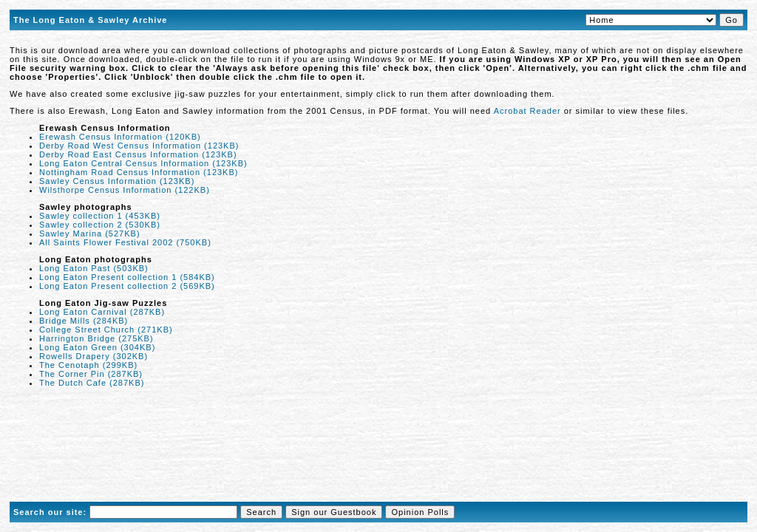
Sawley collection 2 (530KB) (100, 225)
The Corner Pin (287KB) (91, 374)
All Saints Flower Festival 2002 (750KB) (125, 242)
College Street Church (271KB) (106, 330)
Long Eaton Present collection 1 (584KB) (127, 277)
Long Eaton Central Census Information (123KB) (143, 163)
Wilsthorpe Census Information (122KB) (125, 190)
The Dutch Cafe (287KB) (92, 383)
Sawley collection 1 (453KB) (100, 216)
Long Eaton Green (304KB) (97, 347)
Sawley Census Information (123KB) (117, 181)
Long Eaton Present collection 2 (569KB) (127, 286)
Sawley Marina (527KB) (90, 233)
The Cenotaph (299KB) (88, 365)
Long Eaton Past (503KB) (94, 268)
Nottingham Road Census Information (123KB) (139, 172)
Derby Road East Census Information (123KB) (138, 154)
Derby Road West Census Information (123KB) (139, 146)
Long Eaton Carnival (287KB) (102, 312)
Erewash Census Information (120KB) (120, 137)
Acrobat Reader (527, 111)
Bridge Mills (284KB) (84, 321)
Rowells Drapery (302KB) (94, 356)
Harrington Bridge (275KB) (96, 338)
